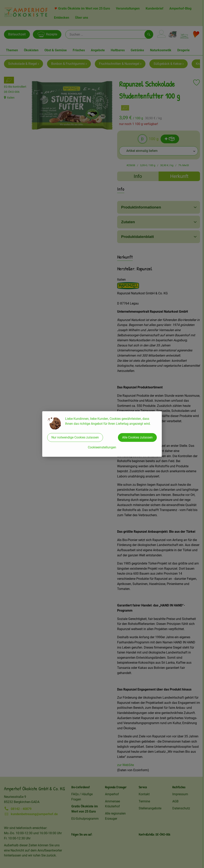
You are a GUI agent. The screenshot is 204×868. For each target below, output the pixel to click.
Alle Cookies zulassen (137, 437)
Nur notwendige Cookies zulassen (75, 437)
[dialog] (102, 434)
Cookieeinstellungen (102, 447)
